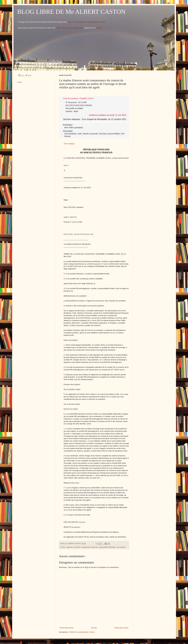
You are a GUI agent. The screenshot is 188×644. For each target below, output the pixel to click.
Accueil (94, 628)
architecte (77, 547)
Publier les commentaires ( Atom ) (82, 632)
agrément (70, 547)
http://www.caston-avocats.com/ (70, 28)
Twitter (99, 28)
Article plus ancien (121, 628)
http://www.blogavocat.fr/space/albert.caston (87, 22)
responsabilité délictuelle (108, 547)
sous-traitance (121, 547)
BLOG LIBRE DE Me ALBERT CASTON (71, 12)
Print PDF (25, 76)
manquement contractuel (90, 547)
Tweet (20, 82)
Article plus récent (67, 628)
